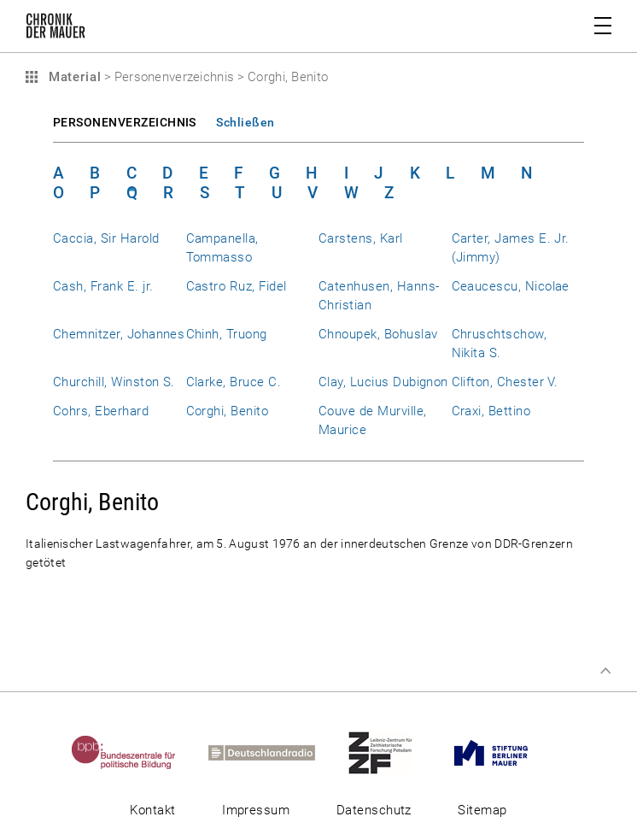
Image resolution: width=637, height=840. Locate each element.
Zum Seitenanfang (605, 671)
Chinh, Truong (227, 334)
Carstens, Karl (361, 238)
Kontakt (152, 810)
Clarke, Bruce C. (234, 382)
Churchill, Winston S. (114, 382)
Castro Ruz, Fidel (237, 286)
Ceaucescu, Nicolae (511, 286)
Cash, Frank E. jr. (103, 286)
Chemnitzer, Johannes (119, 334)
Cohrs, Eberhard (101, 411)
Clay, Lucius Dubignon (383, 382)
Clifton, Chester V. (505, 382)
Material (73, 77)
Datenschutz (374, 810)
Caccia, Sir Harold (106, 238)
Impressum (256, 810)
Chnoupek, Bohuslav (378, 334)
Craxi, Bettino (491, 411)
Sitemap (482, 810)
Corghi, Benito (228, 411)
